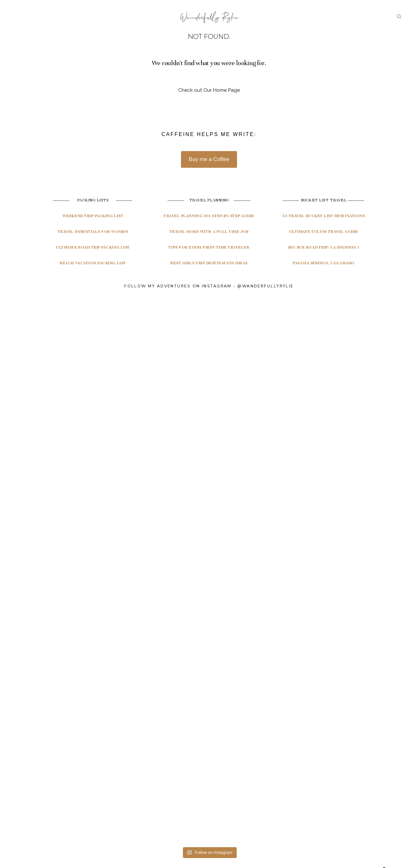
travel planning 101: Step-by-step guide (209, 216)
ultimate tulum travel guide (324, 232)
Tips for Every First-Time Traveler (209, 247)
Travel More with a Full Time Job (209, 232)
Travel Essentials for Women (93, 232)
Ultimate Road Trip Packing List (93, 247)
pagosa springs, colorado (324, 263)
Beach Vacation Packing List (93, 263)
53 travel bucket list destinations (324, 216)
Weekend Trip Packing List (93, 216)
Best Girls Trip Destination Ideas (209, 263)
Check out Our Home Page (209, 90)
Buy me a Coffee (209, 159)
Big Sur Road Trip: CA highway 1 (324, 247)
